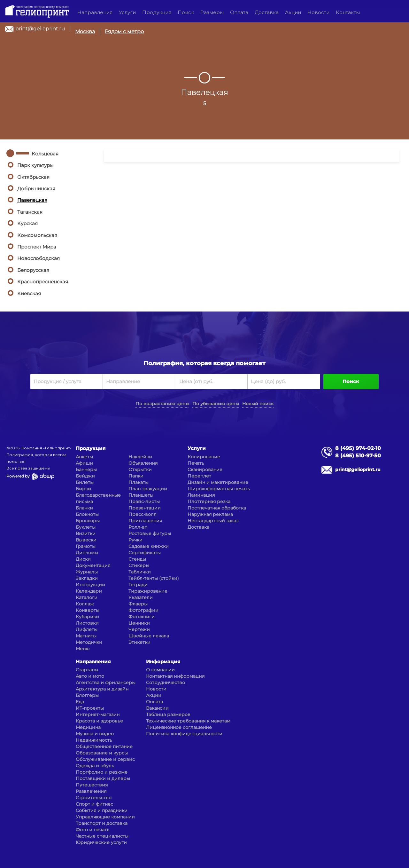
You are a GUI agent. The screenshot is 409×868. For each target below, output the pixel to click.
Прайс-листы (144, 501)
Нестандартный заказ (213, 521)
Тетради (138, 585)
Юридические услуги (101, 842)
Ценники (139, 623)
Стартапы (87, 670)
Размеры (212, 12)
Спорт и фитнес (94, 804)
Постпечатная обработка (217, 508)
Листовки (87, 623)
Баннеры (86, 470)
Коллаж (85, 604)
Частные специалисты (102, 836)
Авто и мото (90, 676)
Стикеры (139, 565)
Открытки (140, 470)
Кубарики (87, 617)
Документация (93, 565)
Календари (89, 591)
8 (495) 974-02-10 (358, 448)
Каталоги (87, 597)
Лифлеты (87, 629)
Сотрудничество (166, 683)
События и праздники (102, 810)
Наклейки (140, 457)
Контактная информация (175, 676)
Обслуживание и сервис (105, 759)
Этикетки (139, 642)
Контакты (348, 12)
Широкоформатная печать (219, 489)
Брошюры (88, 521)
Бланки (84, 508)
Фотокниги (142, 617)
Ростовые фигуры (150, 533)
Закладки (87, 578)
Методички (89, 642)
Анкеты (84, 457)
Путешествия (92, 785)
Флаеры (138, 604)
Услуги (127, 12)
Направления (95, 12)
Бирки (83, 489)
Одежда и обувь (95, 766)
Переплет (199, 476)
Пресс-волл (143, 514)
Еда (80, 702)
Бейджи (85, 476)
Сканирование (205, 470)
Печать (196, 463)
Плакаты (139, 482)
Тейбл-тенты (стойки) (154, 578)
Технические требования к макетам (188, 721)
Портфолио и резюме (102, 772)
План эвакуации (148, 489)
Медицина (88, 727)
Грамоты (86, 546)
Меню (83, 649)
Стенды (137, 559)
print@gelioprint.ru (40, 29)
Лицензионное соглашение (179, 727)
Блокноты (87, 514)
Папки (136, 476)
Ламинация (201, 495)
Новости (318, 12)
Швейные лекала (149, 636)
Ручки (135, 540)
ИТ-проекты (90, 708)
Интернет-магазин (98, 714)
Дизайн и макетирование (218, 482)
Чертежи (139, 629)
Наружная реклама (210, 514)
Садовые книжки (149, 546)
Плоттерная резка (209, 501)
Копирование (204, 457)
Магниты (86, 636)
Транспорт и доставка (102, 823)
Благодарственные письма (98, 498)
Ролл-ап (138, 527)
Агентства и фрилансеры (106, 683)
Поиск (186, 12)
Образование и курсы (102, 753)
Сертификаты (145, 553)
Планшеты (141, 495)
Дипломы (87, 553)
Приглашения (145, 521)
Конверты (88, 610)
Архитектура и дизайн (102, 689)
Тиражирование (148, 591)
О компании (160, 670)
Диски (83, 559)
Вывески (86, 540)
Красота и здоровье (99, 721)
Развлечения (91, 791)
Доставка (267, 12)
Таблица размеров (168, 714)
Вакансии (157, 708)
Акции (293, 12)
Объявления (143, 463)
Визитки (86, 533)
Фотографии (143, 610)
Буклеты (86, 527)
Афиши (84, 463)
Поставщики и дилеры (103, 778)
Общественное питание (104, 746)
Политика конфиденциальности (184, 734)
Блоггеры (87, 695)
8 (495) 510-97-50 (358, 456)
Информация (163, 662)
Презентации (145, 508)
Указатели (141, 597)
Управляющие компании (105, 817)
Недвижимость (94, 740)
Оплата (239, 12)
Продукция (157, 12)
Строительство (94, 798)
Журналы (87, 572)
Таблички (140, 572)
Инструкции (90, 585)
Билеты (85, 482)
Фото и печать (93, 830)
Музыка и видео (95, 734)
